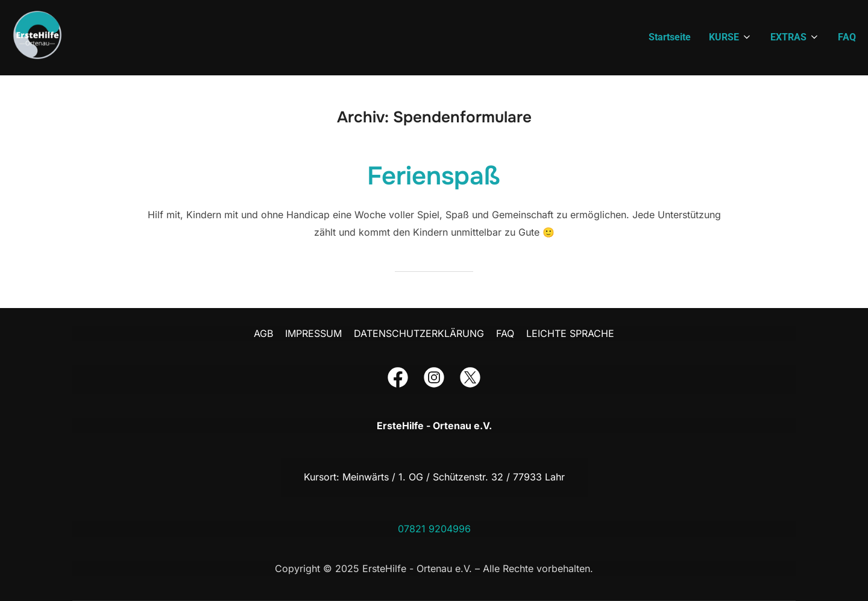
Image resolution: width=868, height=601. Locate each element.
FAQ (847, 37)
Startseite (670, 37)
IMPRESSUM (313, 333)
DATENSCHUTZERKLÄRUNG (419, 333)
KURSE (731, 37)
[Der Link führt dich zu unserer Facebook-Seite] (398, 380)
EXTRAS (795, 37)
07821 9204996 (434, 529)
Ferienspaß (434, 176)
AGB (263, 333)
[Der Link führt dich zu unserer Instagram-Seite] (434, 380)
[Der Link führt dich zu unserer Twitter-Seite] (470, 380)
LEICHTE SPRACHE (570, 333)
